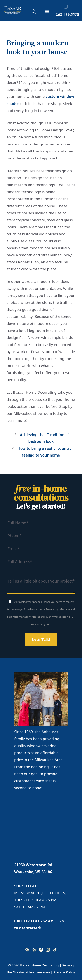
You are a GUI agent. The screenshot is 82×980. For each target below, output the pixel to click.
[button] (34, 12)
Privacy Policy (64, 972)
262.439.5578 (52, 921)
